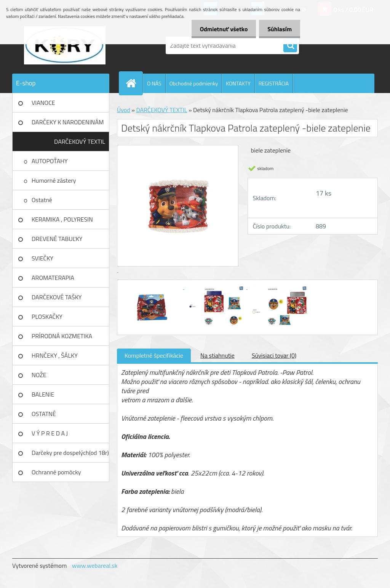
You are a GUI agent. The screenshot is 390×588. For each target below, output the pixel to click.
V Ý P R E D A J (50, 433)
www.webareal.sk (95, 566)
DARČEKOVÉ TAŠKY (57, 297)
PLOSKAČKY (47, 316)
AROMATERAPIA (53, 278)
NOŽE (39, 375)
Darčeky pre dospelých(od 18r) (70, 453)
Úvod (124, 110)
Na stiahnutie (217, 355)
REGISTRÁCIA (274, 83)
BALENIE (43, 394)
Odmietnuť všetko (220, 29)
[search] (290, 46)
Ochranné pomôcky (56, 472)
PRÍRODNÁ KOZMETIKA (62, 336)
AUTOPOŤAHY (50, 161)
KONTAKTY (238, 83)
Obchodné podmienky (194, 83)
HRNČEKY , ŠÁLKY (55, 355)
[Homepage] (134, 83)
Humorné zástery (54, 180)
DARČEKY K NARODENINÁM (68, 122)
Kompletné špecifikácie (154, 355)
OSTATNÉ (44, 414)
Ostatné (42, 200)
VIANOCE (43, 103)
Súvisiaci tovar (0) (274, 355)
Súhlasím (278, 29)
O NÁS (154, 83)
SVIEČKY (42, 258)
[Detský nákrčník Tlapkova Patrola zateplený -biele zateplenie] (153, 287)
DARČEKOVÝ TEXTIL (80, 141)
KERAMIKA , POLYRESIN (62, 219)
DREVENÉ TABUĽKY (57, 239)
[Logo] (65, 45)
